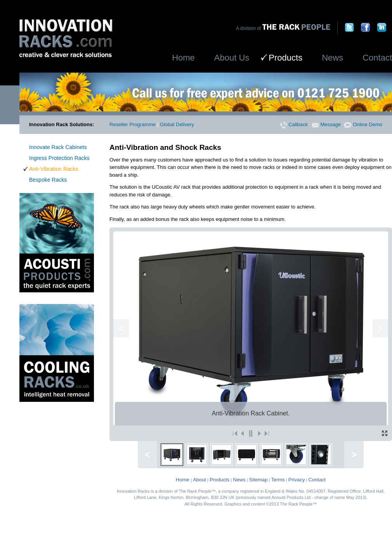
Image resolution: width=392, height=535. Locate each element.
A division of (283, 28)
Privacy (297, 480)
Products (219, 480)
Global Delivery (177, 124)
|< (235, 433)
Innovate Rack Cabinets (58, 147)
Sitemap (258, 480)
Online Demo (363, 124)
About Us (232, 58)
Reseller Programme (133, 124)
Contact (377, 58)
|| (251, 433)
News (332, 58)
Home (183, 58)
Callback (294, 124)
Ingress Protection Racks (59, 158)
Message (326, 124)
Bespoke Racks (48, 180)
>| (266, 433)
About (199, 480)
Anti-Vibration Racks (54, 169)
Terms (278, 480)
